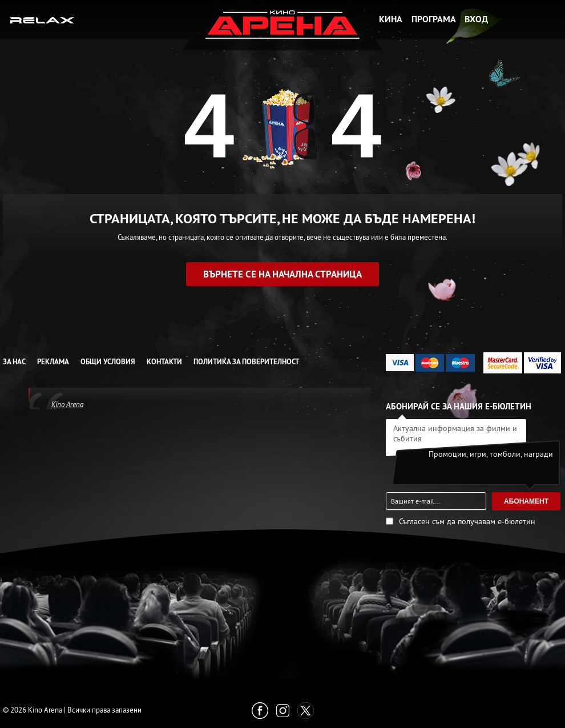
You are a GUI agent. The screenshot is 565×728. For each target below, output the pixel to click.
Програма (434, 19)
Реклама (53, 362)
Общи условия (108, 362)
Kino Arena (67, 404)
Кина (391, 19)
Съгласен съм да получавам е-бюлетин (467, 521)
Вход (476, 19)
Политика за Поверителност (246, 362)
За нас (14, 362)
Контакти (164, 362)
